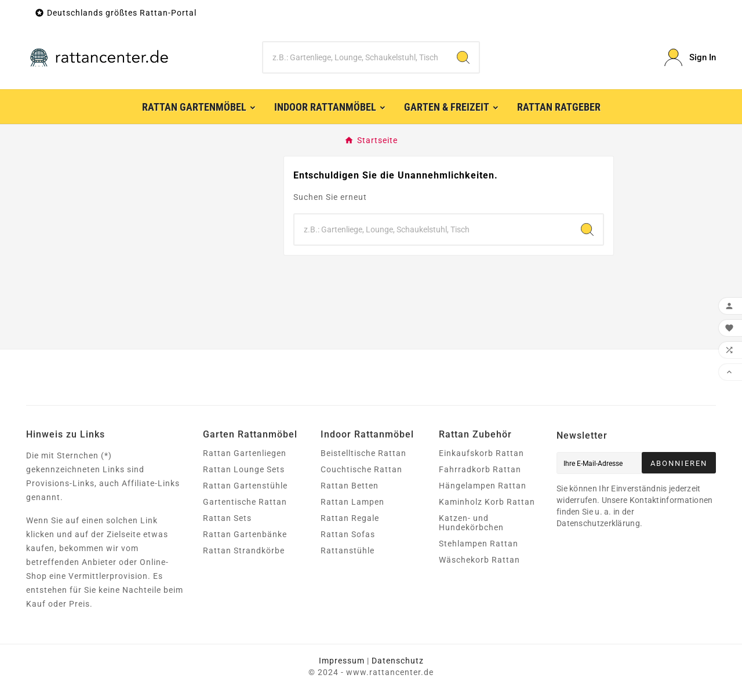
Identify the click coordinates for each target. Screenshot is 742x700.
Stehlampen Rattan (479, 544)
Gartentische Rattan (245, 502)
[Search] (463, 57)
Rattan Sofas (348, 534)
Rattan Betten (350, 486)
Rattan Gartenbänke (245, 534)
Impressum (342, 661)
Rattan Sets (227, 518)
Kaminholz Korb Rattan (487, 502)
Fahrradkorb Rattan (480, 469)
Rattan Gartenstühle (245, 486)
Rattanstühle (348, 550)
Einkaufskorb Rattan (481, 453)
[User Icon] (690, 58)
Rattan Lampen (352, 502)
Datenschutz (398, 661)
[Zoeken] (356, 57)
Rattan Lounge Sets (244, 469)
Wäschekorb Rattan (479, 560)
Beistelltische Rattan (363, 453)
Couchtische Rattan (361, 469)
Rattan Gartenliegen (245, 453)
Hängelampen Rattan (483, 486)
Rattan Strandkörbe (244, 550)
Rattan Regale (350, 518)
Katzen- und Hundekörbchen (471, 523)
